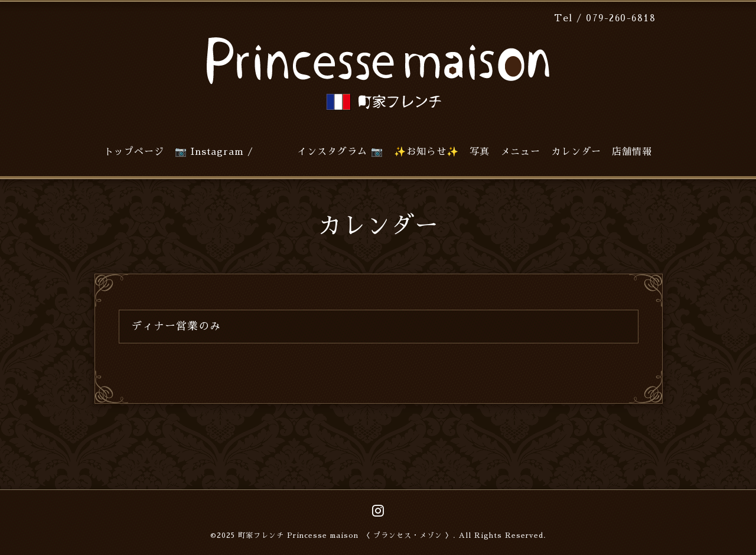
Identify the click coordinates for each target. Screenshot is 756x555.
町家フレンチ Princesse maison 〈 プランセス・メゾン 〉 (346, 535)
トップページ (134, 152)
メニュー (520, 152)
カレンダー (576, 152)
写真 (480, 152)
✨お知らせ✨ (426, 152)
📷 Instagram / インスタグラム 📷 (279, 152)
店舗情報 (632, 152)
